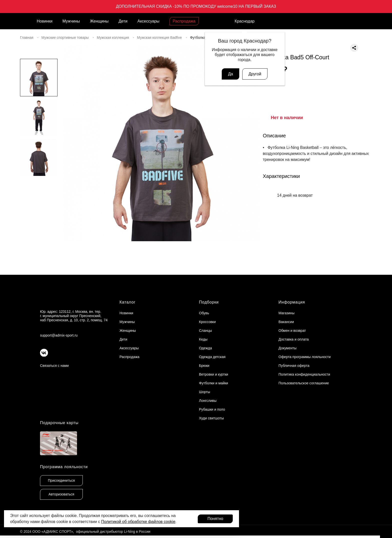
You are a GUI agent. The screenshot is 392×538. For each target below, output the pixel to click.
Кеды (203, 339)
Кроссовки (207, 322)
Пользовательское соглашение (304, 383)
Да (230, 74)
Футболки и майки (213, 383)
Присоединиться (61, 480)
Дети (123, 21)
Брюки (204, 366)
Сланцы (205, 331)
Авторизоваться (61, 494)
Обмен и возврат (292, 331)
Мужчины (71, 21)
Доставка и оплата (294, 339)
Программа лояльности (64, 467)
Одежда (205, 348)
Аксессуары (148, 21)
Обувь (204, 313)
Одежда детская (212, 357)
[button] (39, 241)
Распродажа (184, 21)
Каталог (127, 302)
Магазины (286, 313)
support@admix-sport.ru (59, 335)
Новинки (45, 21)
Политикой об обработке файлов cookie (138, 522)
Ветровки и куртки (214, 374)
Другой (255, 74)
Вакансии (286, 322)
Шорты (205, 392)
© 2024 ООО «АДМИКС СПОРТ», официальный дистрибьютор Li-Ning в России (85, 531)
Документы (287, 348)
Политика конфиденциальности (304, 374)
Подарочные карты (59, 423)
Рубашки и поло (212, 409)
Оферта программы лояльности (305, 357)
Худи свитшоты (211, 418)
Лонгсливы (208, 401)
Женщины (99, 21)
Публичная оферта (294, 366)
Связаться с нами (54, 366)
